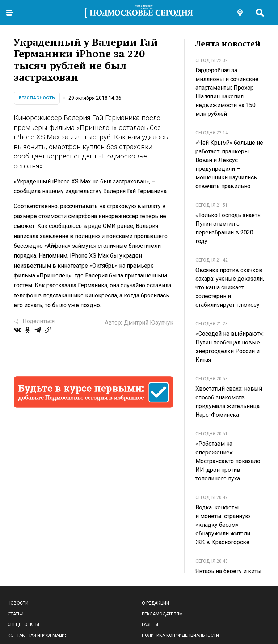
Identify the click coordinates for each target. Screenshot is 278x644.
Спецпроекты (23, 624)
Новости (18, 603)
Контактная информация (38, 635)
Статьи (16, 614)
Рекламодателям (162, 614)
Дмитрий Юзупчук (149, 323)
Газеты (150, 624)
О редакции (155, 603)
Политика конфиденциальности (180, 635)
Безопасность (37, 98)
